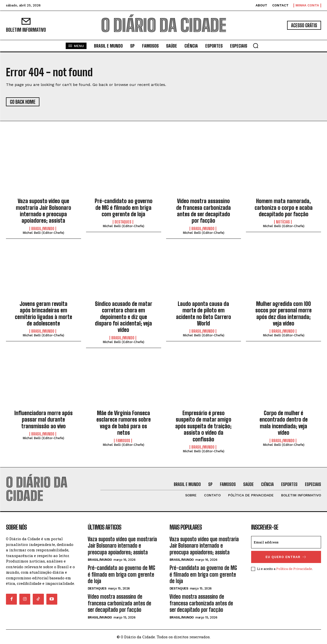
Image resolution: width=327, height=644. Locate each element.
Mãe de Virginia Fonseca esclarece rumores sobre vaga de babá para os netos (124, 423)
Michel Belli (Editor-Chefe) (43, 233)
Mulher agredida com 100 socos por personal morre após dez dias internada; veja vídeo (283, 314)
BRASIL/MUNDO (43, 229)
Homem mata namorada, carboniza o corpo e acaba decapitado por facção (284, 208)
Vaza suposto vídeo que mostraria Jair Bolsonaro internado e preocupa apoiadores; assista (44, 211)
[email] (286, 542)
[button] (256, 46)
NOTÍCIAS (283, 222)
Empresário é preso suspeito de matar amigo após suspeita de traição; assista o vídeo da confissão (203, 426)
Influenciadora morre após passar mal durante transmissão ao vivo (44, 420)
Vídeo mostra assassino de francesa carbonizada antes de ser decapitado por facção (204, 211)
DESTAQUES (123, 222)
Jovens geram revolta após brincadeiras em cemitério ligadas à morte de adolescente (44, 314)
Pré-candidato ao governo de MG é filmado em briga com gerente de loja (124, 208)
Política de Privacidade (294, 569)
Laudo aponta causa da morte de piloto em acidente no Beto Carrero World (204, 314)
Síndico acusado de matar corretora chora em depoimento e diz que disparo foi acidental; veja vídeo (124, 317)
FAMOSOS (123, 441)
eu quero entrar (286, 557)
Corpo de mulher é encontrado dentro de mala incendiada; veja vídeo (284, 423)
